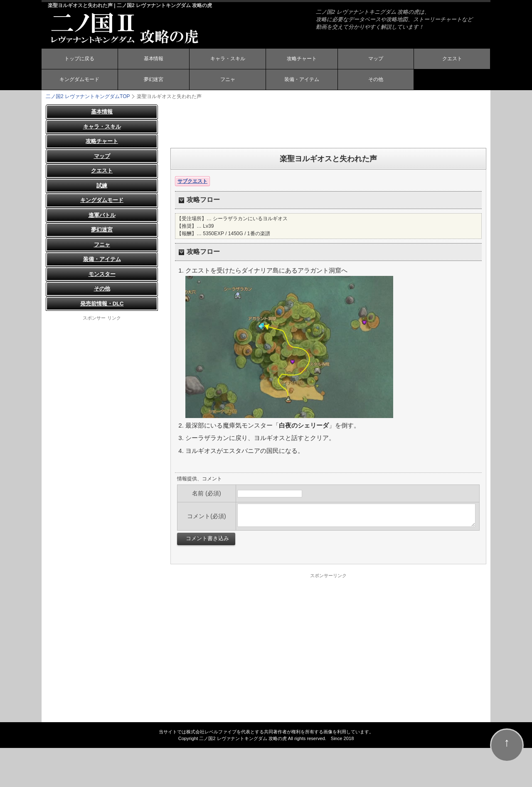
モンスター (102, 274)
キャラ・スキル (228, 59)
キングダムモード (79, 80)
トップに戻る (79, 59)
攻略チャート (302, 59)
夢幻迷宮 (153, 80)
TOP (88, 96)
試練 (102, 186)
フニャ (228, 80)
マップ (376, 59)
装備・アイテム (302, 80)
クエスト (452, 59)
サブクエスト (192, 181)
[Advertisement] (328, 123)
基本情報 (153, 59)
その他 (376, 80)
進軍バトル (102, 215)
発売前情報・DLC (102, 304)
